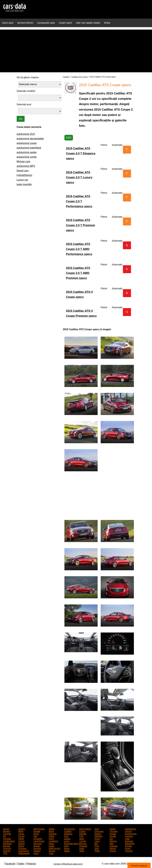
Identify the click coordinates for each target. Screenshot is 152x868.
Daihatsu (68, 834)
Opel (66, 846)
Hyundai (7, 838)
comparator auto (46, 23)
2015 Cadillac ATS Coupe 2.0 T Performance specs (79, 201)
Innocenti (38, 838)
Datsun (98, 834)
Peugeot (83, 846)
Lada (127, 838)
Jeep (81, 838)
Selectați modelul (26, 91)
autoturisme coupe (27, 143)
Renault (37, 848)
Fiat (35, 836)
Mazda (21, 843)
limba (107, 23)
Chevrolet (99, 831)
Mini (112, 843)
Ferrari (21, 836)
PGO (97, 846)
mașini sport (65, 23)
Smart (128, 848)
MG (96, 843)
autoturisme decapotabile (30, 139)
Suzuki (52, 851)
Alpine (52, 829)
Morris (21, 846)
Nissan (37, 846)
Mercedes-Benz (71, 843)
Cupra (21, 834)
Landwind (53, 841)
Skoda (113, 848)
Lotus (97, 841)
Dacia (36, 834)
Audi (97, 829)
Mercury (83, 843)
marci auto (8, 23)
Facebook (10, 864)
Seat (97, 848)
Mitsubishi (130, 843)
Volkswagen (24, 853)
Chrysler (114, 831)
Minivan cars (23, 161)
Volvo (36, 853)
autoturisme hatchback (29, 148)
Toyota (113, 851)
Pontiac (128, 846)
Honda (113, 836)
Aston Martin (85, 829)
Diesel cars (23, 171)
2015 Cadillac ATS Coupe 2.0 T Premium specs (80, 225)
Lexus (67, 841)
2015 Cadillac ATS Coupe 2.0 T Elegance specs (81, 153)
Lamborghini (9, 841)
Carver (82, 831)
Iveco (51, 838)
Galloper (98, 836)
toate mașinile (24, 184)
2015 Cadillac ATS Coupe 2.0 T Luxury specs (79, 177)
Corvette (7, 834)
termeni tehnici (25, 23)
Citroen (128, 831)
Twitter (21, 864)
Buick (51, 831)
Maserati (129, 841)
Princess (22, 848)
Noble (52, 846)
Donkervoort (131, 834)
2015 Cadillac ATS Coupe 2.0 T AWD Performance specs (79, 249)
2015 (69, 138)
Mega (51, 843)
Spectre (7, 851)
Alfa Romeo (39, 829)
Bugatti (37, 831)
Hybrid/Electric (24, 175)
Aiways (22, 829)
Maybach (7, 843)
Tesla (82, 851)
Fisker (52, 836)
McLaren (38, 843)
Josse (97, 838)
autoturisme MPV (26, 166)
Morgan (7, 846)
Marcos (113, 841)
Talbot (67, 851)
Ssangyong (24, 851)
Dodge (113, 834)
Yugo (51, 853)
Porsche (7, 848)
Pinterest (31, 864)
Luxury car (22, 180)
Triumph (129, 851)
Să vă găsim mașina (28, 77)
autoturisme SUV (26, 134)
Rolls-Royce (54, 848)
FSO (81, 836)
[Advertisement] (76, 51)
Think (97, 851)
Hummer (129, 836)
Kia (111, 838)
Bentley (7, 831)
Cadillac (66, 77)
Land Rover (39, 841)
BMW (21, 831)
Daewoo (53, 834)
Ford (66, 836)
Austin (113, 829)
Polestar (114, 846)
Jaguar (67, 838)
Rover (67, 848)
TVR (5, 853)
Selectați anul (24, 104)
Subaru (37, 851)
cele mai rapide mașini (88, 23)
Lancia (21, 841)
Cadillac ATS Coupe (80, 77)
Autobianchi (130, 829)
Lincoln (83, 841)
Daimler (83, 834)
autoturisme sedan (27, 152)
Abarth (6, 829)
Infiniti (21, 838)
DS (4, 836)
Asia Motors (70, 829)
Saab (82, 848)
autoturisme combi (27, 157)
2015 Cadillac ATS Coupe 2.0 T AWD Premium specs (78, 273)
